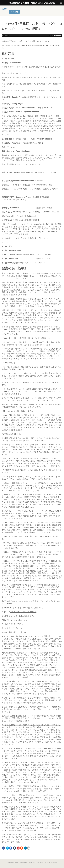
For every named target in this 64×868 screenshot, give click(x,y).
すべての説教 (14, 12)
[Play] (3, 36)
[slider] (29, 36)
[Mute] (55, 36)
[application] (32, 36)
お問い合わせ (36, 41)
